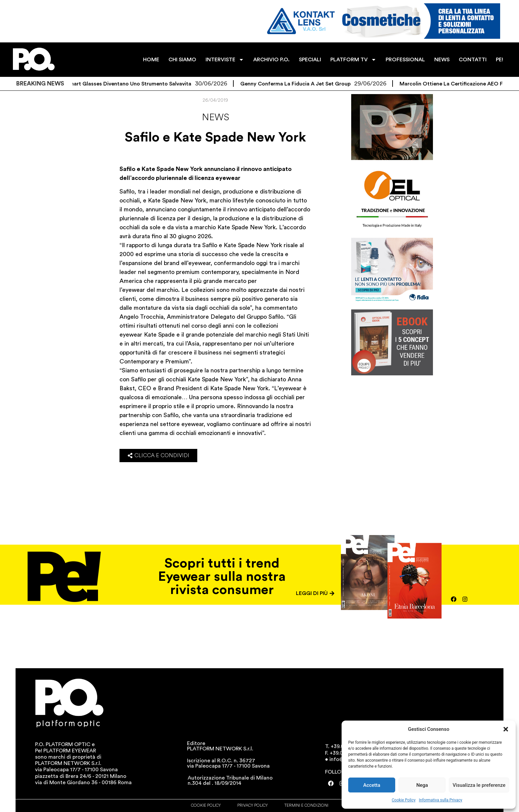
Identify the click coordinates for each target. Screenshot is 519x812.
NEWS (442, 60)
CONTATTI (473, 60)
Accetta (372, 785)
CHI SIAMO (182, 60)
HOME (151, 60)
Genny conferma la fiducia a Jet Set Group (302, 84)
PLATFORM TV (353, 60)
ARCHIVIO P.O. (271, 60)
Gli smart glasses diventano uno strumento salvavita (132, 84)
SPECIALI (310, 60)
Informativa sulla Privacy (440, 800)
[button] (506, 729)
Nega (422, 785)
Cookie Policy (404, 800)
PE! (499, 60)
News (215, 117)
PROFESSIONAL (405, 60)
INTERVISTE (225, 60)
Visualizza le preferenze (479, 785)
